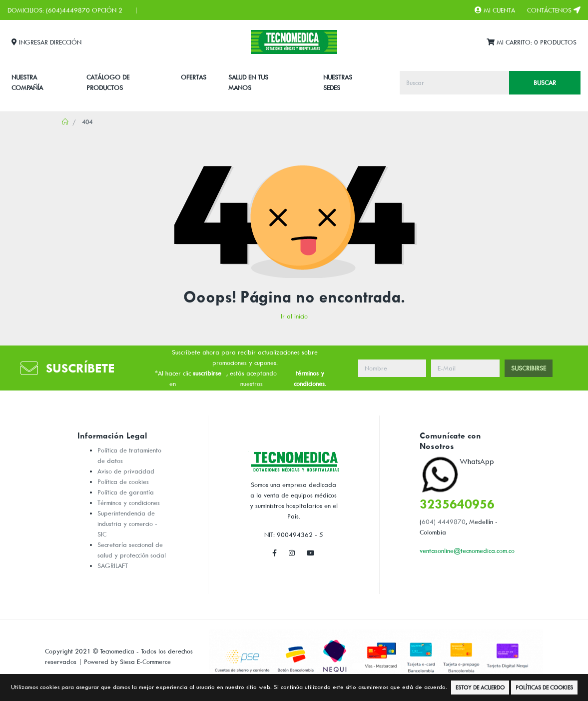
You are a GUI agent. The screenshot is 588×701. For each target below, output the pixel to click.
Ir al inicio (294, 316)
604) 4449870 (444, 521)
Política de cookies (123, 481)
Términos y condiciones (129, 502)
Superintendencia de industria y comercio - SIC (127, 523)
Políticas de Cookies (544, 687)
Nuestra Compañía (27, 82)
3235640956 (457, 504)
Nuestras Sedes (338, 82)
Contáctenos (554, 10)
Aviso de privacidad (126, 471)
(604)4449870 (68, 10)
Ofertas (194, 77)
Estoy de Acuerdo (480, 687)
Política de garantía (126, 492)
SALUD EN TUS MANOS (248, 82)
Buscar (545, 82)
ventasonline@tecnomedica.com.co (467, 550)
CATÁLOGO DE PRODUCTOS (108, 82)
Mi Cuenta (495, 10)
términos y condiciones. (310, 378)
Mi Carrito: (532, 42)
